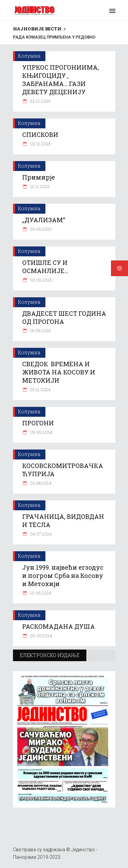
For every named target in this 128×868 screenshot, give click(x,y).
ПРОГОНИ (38, 423)
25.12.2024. (40, 389)
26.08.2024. (41, 483)
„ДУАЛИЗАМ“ (44, 220)
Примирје (39, 177)
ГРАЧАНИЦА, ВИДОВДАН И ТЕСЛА (63, 521)
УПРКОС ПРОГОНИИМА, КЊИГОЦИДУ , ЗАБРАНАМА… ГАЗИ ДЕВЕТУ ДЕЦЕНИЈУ (61, 80)
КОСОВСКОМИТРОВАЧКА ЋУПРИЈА (63, 470)
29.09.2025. (41, 229)
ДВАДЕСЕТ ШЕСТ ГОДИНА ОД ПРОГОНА (64, 317)
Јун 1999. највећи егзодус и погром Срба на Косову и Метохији (63, 575)
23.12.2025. (40, 101)
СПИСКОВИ (40, 134)
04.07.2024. (41, 534)
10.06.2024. (41, 593)
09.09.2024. (41, 432)
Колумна (29, 56)
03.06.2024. (41, 636)
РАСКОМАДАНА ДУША (59, 626)
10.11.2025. (40, 186)
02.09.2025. (41, 280)
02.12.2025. (40, 144)
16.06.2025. (40, 330)
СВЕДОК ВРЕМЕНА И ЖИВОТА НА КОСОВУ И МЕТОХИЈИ (59, 372)
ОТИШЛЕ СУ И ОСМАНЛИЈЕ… (45, 267)
